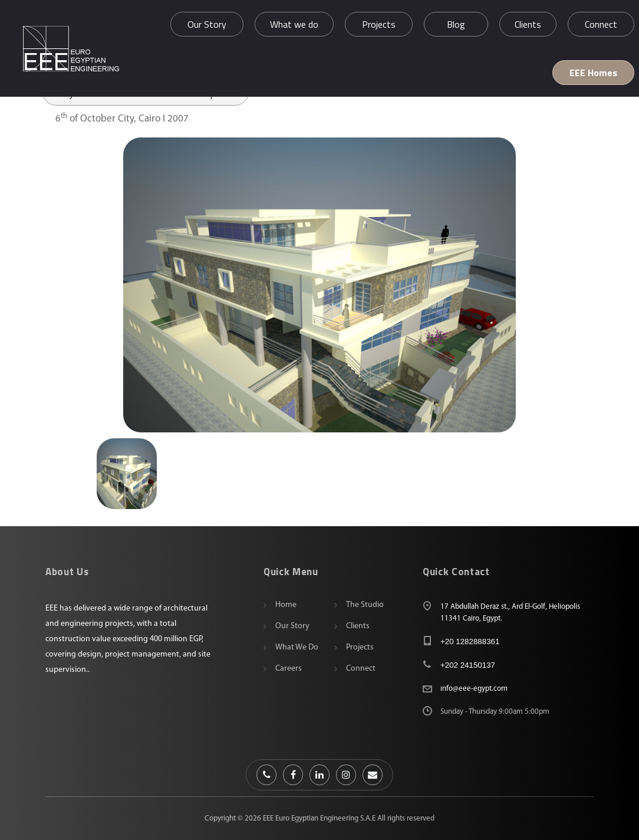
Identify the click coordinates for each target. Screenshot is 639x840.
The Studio (365, 605)
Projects (360, 647)
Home (286, 605)
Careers (289, 669)
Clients (358, 626)
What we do (297, 647)
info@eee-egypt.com (474, 689)
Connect (361, 669)
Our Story (292, 626)
